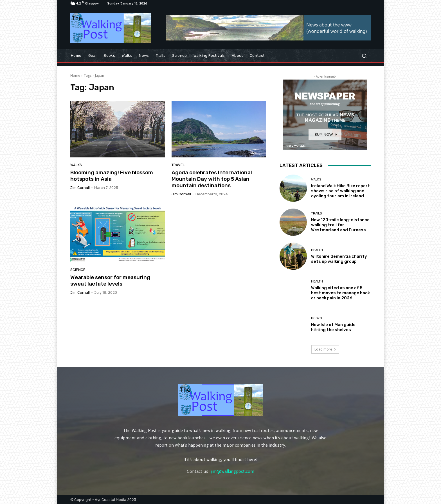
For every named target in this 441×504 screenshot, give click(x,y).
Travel (178, 165)
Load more (325, 349)
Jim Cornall (80, 188)
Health (317, 250)
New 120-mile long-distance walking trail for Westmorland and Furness (340, 225)
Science (78, 270)
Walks (76, 165)
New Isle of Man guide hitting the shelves (333, 327)
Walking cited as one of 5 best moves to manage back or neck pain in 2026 (340, 293)
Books (316, 318)
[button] (364, 56)
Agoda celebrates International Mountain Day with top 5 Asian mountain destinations (212, 179)
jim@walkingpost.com (233, 471)
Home (75, 75)
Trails (316, 213)
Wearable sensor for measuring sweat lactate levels (110, 281)
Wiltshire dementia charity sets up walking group (339, 259)
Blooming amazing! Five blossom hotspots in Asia (112, 176)
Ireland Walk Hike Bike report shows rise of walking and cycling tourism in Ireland (340, 191)
